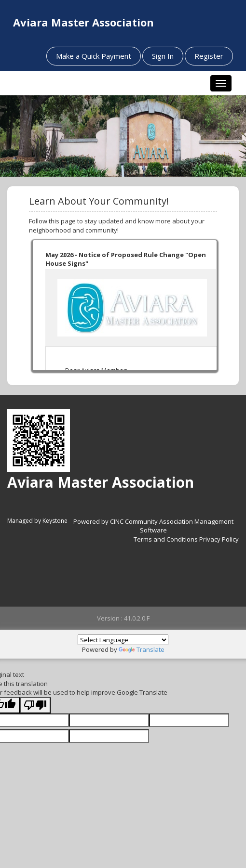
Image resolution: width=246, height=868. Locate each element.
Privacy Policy (219, 539)
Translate (142, 649)
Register (209, 56)
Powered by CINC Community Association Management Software (153, 526)
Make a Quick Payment (94, 56)
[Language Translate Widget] (123, 640)
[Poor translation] (35, 706)
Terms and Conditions (166, 539)
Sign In (163, 56)
